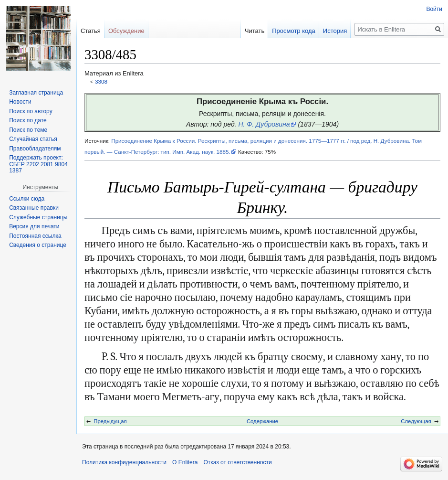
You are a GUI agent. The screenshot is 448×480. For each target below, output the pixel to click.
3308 (101, 81)
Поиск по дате (28, 120)
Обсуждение (126, 31)
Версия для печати (34, 226)
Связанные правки (34, 208)
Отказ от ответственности (237, 462)
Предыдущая (110, 421)
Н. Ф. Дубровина (264, 124)
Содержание (262, 421)
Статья (91, 31)
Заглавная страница (36, 93)
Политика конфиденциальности (124, 462)
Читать (255, 31)
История (335, 31)
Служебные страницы (38, 217)
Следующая (416, 421)
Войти (434, 9)
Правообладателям (35, 149)
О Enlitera (185, 462)
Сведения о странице (38, 245)
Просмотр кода (294, 31)
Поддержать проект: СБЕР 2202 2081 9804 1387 (38, 164)
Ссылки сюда (27, 199)
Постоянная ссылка (35, 236)
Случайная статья (33, 139)
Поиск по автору (31, 111)
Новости (20, 102)
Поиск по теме (28, 130)
